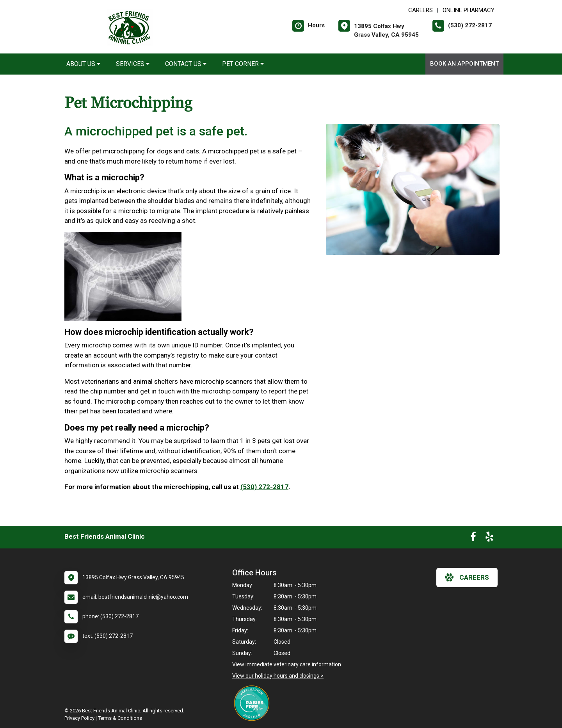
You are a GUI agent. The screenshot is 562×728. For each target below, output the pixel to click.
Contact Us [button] (186, 64)
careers (467, 577)
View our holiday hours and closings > (278, 676)
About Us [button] (83, 64)
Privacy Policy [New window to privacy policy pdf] (79, 718)
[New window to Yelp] (489, 538)
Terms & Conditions (120, 718)
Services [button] (133, 64)
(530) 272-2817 (264, 487)
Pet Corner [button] (243, 64)
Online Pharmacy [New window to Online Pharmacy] (469, 10)
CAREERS (421, 10)
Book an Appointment (464, 64)
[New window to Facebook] (473, 538)
